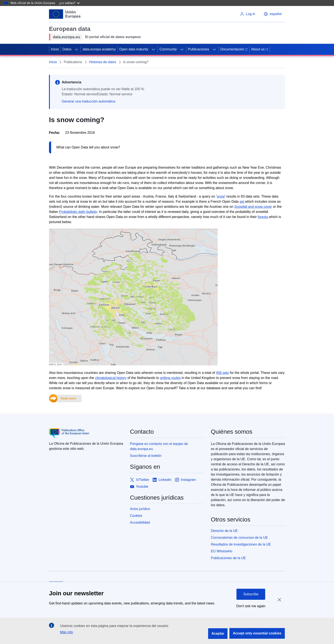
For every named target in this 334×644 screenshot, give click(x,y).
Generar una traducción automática (89, 101)
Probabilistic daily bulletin (78, 212)
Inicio (55, 49)
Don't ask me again (251, 606)
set (242, 202)
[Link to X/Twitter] (140, 480)
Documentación (234, 49)
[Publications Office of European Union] (86, 433)
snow (221, 196)
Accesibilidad (140, 522)
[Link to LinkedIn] (162, 480)
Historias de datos (103, 62)
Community (168, 49)
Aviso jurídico (140, 509)
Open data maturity (134, 49)
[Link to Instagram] (185, 480)
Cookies (136, 516)
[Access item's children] (76, 49)
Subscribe (251, 594)
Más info (66, 632)
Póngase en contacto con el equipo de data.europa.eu (159, 446)
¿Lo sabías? (69, 3)
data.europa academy (99, 49)
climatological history (111, 378)
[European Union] (65, 14)
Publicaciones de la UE (228, 558)
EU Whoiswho (222, 551)
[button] (273, 14)
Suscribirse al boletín (146, 456)
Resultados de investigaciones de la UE (241, 544)
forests (263, 217)
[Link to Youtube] (139, 487)
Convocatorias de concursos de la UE (239, 538)
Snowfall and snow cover (253, 207)
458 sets (222, 373)
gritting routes (170, 378)
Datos (67, 49)
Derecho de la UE (224, 531)
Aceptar (218, 633)
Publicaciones (199, 49)
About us (260, 49)
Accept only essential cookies (257, 633)
